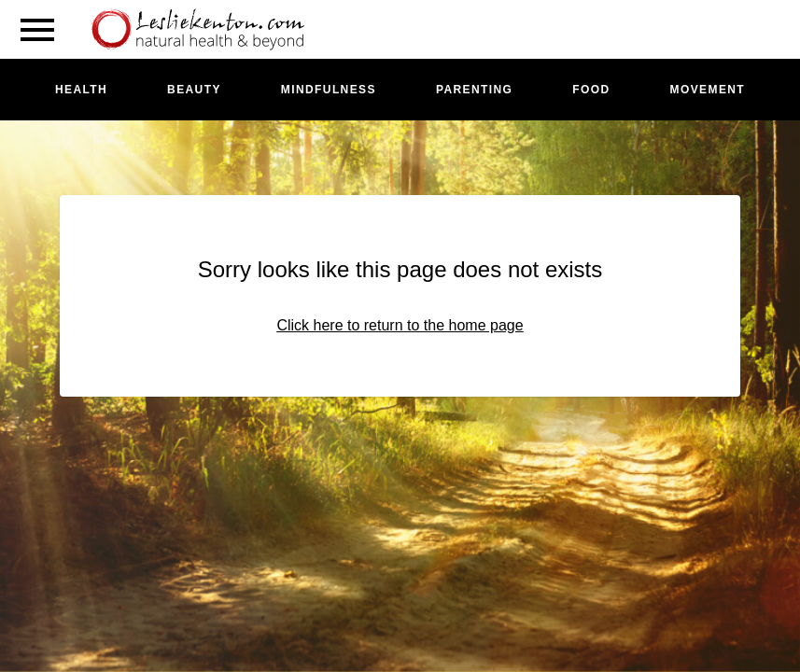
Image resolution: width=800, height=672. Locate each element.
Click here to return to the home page (400, 325)
